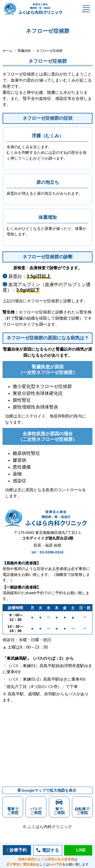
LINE (81, 850)
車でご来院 (59, 811)
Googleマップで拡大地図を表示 (48, 790)
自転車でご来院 (82, 811)
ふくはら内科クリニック (50, 827)
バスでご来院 (36, 811)
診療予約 (18, 850)
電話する (50, 850)
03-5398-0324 (52, 552)
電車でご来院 (13, 811)
